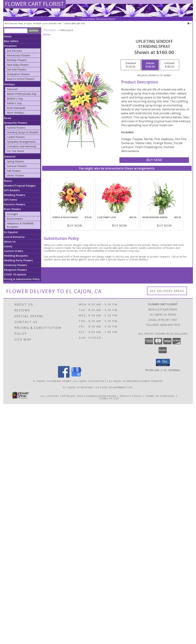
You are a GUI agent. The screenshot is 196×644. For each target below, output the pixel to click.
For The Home (15, 151)
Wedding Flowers (15, 195)
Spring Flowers (15, 161)
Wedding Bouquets (16, 256)
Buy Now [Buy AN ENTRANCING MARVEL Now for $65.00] (164, 226)
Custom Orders (14, 251)
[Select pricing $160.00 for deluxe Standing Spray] (150, 65)
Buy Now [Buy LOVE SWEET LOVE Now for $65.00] (119, 226)
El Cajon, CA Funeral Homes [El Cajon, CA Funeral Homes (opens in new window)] (52, 381)
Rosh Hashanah (16, 108)
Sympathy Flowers (16, 123)
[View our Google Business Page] (76, 377)
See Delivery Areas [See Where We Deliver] (167, 291)
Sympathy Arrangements (21, 142)
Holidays (9, 84)
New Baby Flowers (18, 65)
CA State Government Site (114, 387)
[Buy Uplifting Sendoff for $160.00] (154, 160)
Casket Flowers (16, 137)
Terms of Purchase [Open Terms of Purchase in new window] (160, 396)
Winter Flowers (16, 175)
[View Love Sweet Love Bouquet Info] (117, 197)
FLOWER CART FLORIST (35, 4)
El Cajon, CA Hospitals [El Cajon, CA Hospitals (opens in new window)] (90, 381)
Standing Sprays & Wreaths (23, 132)
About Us (10, 242)
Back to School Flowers (21, 79)
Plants (8, 181)
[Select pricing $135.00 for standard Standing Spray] (131, 65)
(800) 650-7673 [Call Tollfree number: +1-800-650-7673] (170, 325)
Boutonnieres (15, 219)
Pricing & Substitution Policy (22, 279)
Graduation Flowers (18, 74)
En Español (11, 232)
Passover (12, 89)
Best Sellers (11, 41)
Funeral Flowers (16, 128)
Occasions (10, 46)
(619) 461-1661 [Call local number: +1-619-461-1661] (55, 23)
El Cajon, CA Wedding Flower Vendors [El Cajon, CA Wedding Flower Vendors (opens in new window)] (136, 381)
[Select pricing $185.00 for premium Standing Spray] (170, 65)
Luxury (8, 246)
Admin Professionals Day (22, 94)
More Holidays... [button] (16, 113)
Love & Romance (14, 237)
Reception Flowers (15, 270)
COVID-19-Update (15, 274)
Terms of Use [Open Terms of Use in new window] (109, 398)
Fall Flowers (14, 171)
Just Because (14, 51)
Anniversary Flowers (19, 55)
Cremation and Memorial (21, 146)
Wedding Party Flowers (18, 260)
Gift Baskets (12, 190)
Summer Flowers (17, 166)
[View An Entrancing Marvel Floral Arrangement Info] (162, 197)
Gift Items (10, 200)
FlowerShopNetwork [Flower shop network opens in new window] (100, 396)
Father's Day (14, 103)
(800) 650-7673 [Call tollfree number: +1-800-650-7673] (78, 23)
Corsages (12, 214)
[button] (163, 362)
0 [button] (189, 23)
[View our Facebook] (64, 377)
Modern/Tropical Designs (20, 186)
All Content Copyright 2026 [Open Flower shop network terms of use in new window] (62, 396)
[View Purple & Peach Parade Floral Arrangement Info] (72, 197)
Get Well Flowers (17, 69)
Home (8, 36)
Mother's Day (15, 99)
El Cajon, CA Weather (78, 387)
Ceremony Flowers (15, 265)
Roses (8, 118)
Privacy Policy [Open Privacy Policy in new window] (131, 396)
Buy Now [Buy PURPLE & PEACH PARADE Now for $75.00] (75, 226)
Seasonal (10, 156)
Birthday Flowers (17, 60)
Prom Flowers (12, 209)
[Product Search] (16, 31)
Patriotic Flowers (15, 204)
